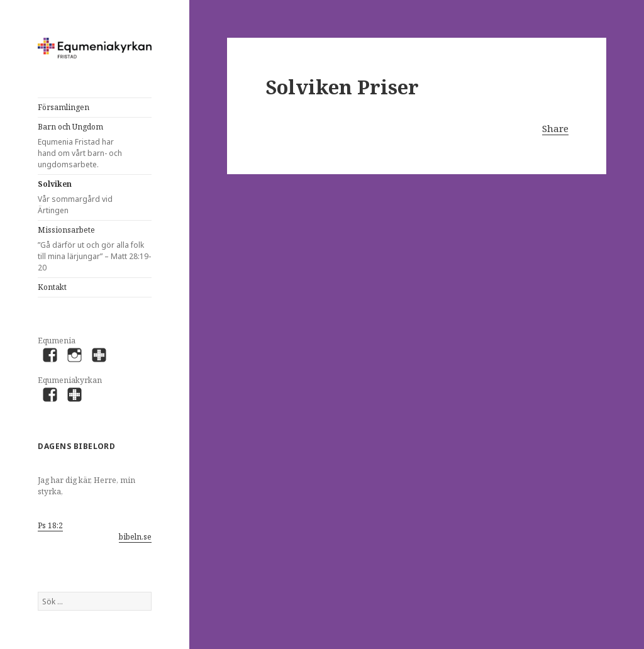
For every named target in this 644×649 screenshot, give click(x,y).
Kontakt (52, 287)
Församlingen (64, 107)
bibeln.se (135, 537)
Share (555, 128)
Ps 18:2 (50, 525)
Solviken (85, 197)
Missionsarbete (95, 249)
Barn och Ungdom (85, 146)
